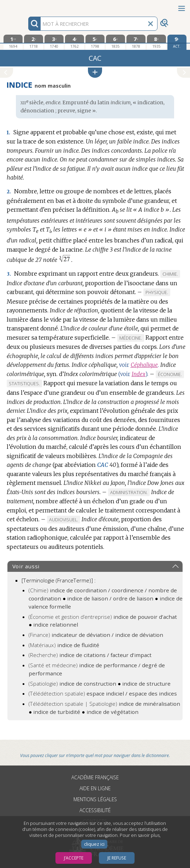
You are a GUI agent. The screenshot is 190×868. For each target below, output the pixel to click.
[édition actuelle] (177, 42)
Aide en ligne (95, 788)
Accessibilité (95, 810)
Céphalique (144, 365)
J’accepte (74, 858)
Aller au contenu (28, 6)
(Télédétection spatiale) (103, 693)
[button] (95, 73)
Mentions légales (95, 799)
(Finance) (96, 635)
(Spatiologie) (72, 684)
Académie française (95, 777)
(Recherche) (90, 655)
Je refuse (117, 858)
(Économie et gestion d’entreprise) (103, 617)
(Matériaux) (64, 645)
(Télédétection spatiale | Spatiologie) (104, 704)
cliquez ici (94, 844)
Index (139, 374)
